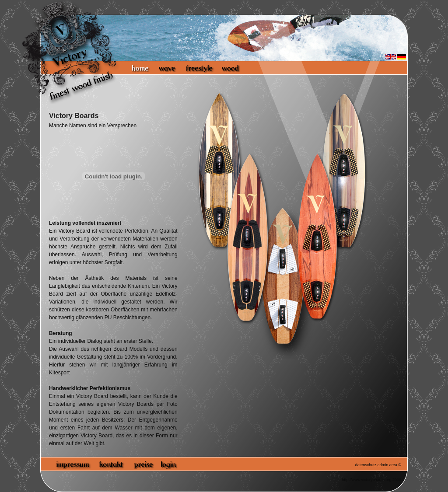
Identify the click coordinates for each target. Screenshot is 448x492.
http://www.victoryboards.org (366, 480)
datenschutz (366, 465)
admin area (387, 465)
